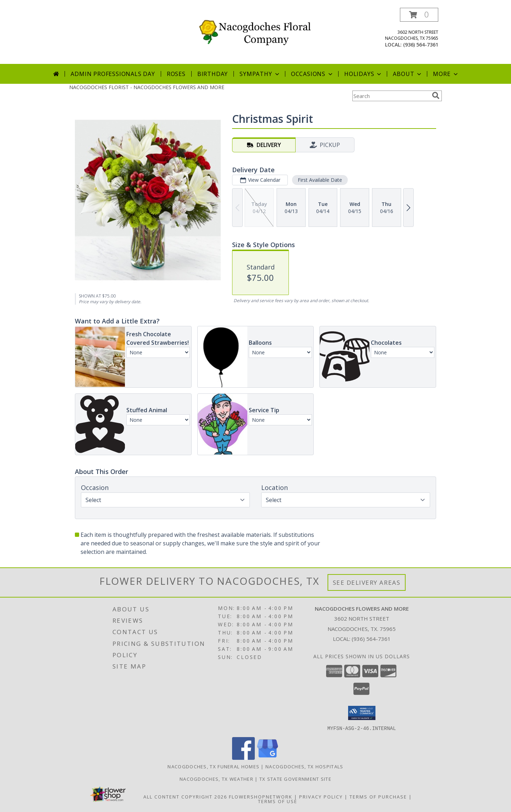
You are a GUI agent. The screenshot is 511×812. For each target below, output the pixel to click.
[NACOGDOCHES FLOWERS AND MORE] (258, 30)
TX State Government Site (295, 779)
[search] (436, 96)
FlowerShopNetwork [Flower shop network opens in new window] (261, 796)
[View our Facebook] (243, 757)
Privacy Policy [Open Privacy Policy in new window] (321, 796)
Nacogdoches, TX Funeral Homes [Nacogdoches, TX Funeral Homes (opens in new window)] (213, 766)
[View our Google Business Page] (268, 757)
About (408, 74)
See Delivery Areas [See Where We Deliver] (367, 582)
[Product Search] (391, 96)
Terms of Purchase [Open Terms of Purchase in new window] (378, 796)
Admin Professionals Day (113, 74)
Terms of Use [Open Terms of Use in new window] (278, 801)
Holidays (363, 74)
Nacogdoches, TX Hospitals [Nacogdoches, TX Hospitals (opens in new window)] (304, 766)
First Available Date (320, 180)
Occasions (312, 74)
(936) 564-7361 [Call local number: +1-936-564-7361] (421, 45)
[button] (419, 15)
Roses (176, 74)
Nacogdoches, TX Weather (216, 779)
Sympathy (260, 74)
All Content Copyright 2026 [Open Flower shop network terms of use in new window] (185, 796)
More (446, 74)
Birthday (213, 74)
